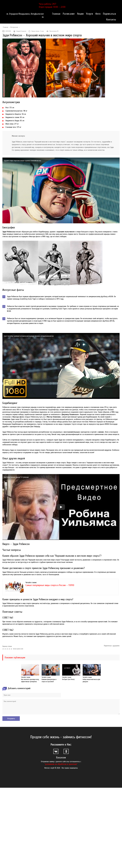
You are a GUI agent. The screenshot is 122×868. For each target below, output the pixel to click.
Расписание (69, 14)
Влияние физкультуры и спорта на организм (49, 680)
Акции (80, 14)
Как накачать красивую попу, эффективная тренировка (30, 680)
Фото (98, 14)
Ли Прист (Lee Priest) (68, 679)
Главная (56, 14)
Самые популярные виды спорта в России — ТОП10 (50, 585)
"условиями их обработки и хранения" (61, 764)
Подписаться (109, 14)
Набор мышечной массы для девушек (91, 680)
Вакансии (61, 757)
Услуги (89, 14)
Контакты (111, 19)
